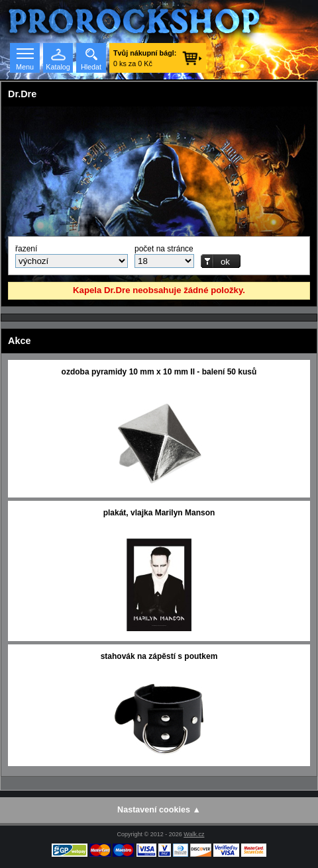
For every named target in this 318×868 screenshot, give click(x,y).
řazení (26, 249)
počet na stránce (164, 249)
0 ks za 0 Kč (145, 58)
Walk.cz (194, 834)
